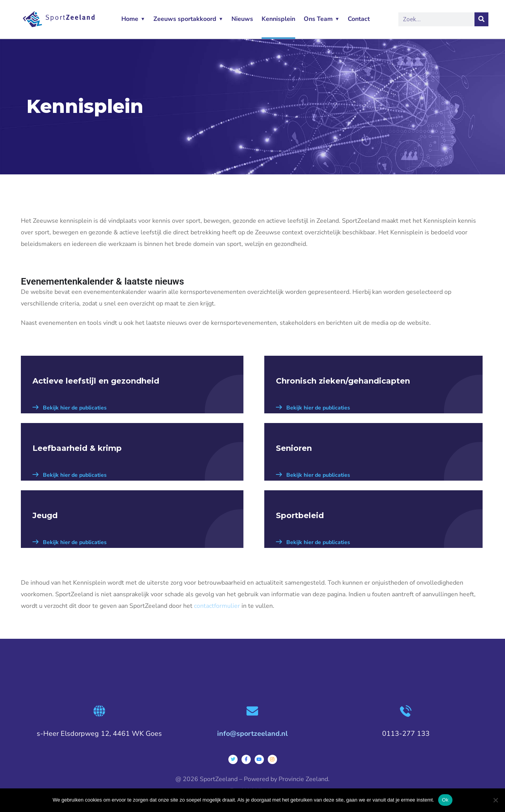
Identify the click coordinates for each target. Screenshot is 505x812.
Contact (359, 19)
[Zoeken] (481, 19)
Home (130, 19)
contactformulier (217, 606)
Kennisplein (278, 19)
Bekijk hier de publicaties (70, 408)
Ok (445, 800)
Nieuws (242, 19)
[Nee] (495, 800)
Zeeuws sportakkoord (185, 19)
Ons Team (318, 19)
